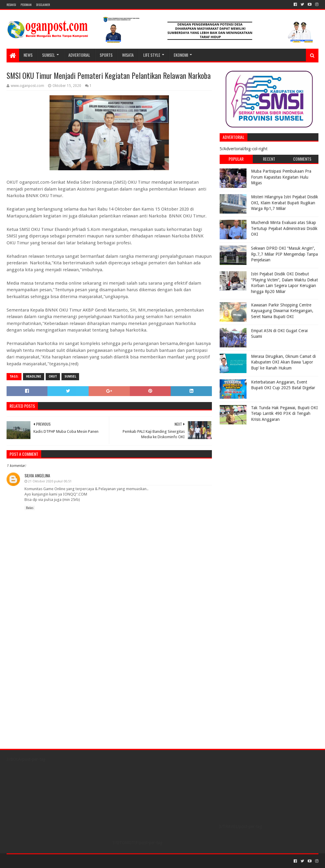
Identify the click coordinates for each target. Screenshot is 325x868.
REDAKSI (11, 5)
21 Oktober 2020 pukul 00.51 (50, 481)
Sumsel (70, 377)
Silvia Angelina (37, 475)
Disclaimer (43, 5)
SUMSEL (48, 55)
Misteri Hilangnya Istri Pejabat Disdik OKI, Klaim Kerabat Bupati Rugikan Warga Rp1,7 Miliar (285, 203)
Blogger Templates (74, 861)
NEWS (28, 55)
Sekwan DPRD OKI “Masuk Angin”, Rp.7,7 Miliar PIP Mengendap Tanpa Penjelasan (284, 254)
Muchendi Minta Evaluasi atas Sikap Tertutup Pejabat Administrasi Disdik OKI (284, 228)
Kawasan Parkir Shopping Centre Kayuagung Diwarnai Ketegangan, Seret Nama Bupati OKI (282, 311)
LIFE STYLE (152, 55)
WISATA (128, 55)
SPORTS (106, 55)
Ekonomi (181, 55)
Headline (34, 377)
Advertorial (79, 55)
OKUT (53, 377)
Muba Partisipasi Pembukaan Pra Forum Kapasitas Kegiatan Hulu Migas (281, 177)
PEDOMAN (26, 5)
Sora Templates (40, 861)
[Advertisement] (257, 465)
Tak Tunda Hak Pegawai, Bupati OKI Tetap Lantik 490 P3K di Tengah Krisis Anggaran (284, 414)
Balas (30, 508)
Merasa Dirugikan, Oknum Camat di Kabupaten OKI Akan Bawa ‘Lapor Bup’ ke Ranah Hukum (283, 362)
